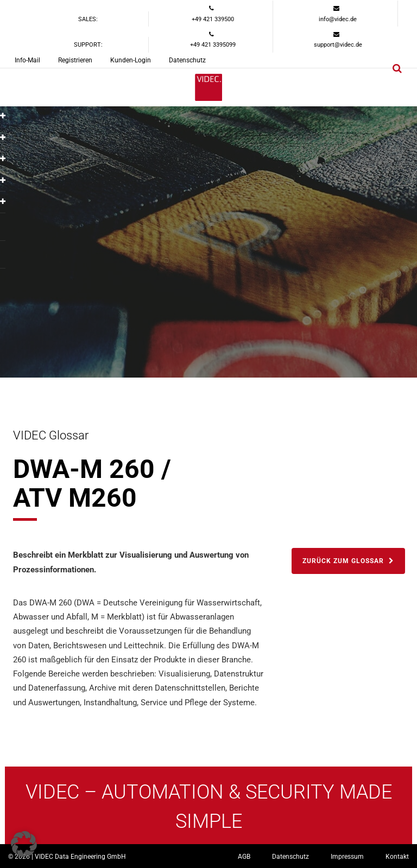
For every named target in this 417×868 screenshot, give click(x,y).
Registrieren (75, 60)
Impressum (347, 857)
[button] (24, 844)
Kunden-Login (131, 60)
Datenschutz (187, 60)
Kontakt (397, 857)
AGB (244, 857)
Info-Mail (27, 60)
